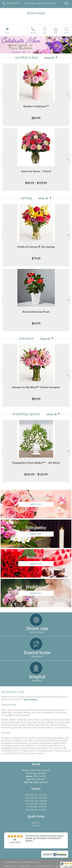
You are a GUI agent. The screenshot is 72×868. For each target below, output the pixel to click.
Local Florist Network (43, 866)
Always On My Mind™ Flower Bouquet (36, 387)
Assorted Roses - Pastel (36, 171)
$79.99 (36, 258)
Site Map (59, 866)
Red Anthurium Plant (36, 312)
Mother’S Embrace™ (36, 106)
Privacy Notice (25, 866)
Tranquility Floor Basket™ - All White (36, 463)
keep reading (30, 699)
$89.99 (36, 399)
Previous (4, 95)
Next (68, 95)
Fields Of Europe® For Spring (36, 247)
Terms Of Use (10, 866)
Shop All (49, 58)
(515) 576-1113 (13, 3)
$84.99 (36, 118)
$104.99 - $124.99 (36, 474)
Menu (7, 33)
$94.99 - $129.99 (36, 183)
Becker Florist (36, 13)
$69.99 (36, 323)
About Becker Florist (13, 692)
